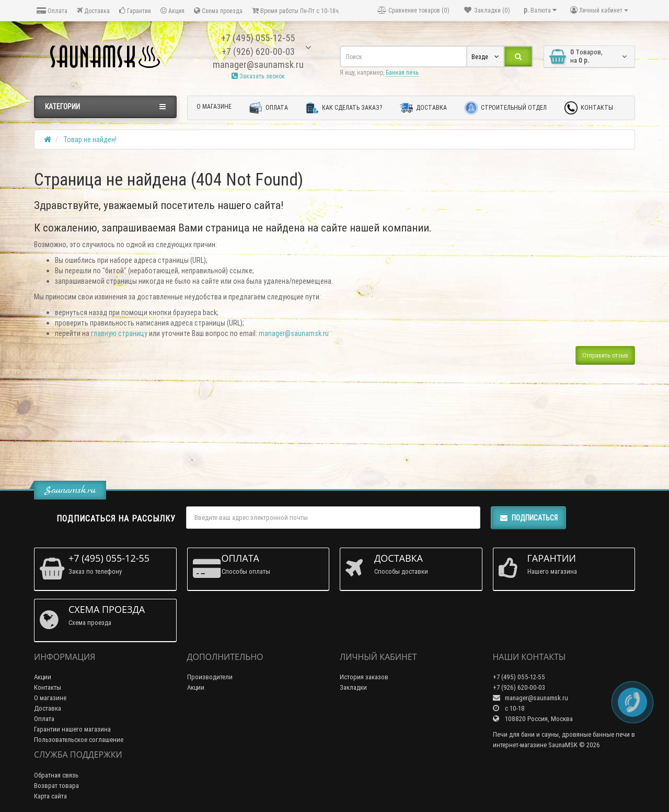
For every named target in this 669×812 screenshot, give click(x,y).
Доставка (93, 11)
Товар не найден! (90, 140)
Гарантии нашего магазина (72, 729)
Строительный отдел (506, 108)
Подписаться (528, 518)
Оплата (52, 11)
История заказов (364, 677)
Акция (172, 11)
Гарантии (135, 11)
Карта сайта (50, 796)
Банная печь (402, 72)
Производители (210, 677)
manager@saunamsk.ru (294, 333)
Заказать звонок (258, 76)
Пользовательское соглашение (79, 740)
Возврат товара (56, 786)
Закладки (353, 687)
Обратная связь (56, 775)
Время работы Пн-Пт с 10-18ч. (296, 11)
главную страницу (119, 333)
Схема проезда (218, 11)
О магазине (214, 106)
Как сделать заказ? (344, 108)
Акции (43, 677)
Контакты (589, 108)
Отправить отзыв (605, 355)
